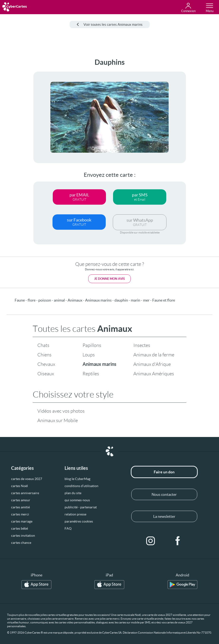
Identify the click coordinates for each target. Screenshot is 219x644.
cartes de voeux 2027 (27, 479)
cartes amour (21, 500)
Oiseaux (46, 374)
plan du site (73, 493)
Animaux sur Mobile (58, 420)
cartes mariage (22, 521)
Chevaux (46, 364)
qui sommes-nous (77, 500)
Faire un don (164, 472)
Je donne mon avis (109, 279)
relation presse (75, 514)
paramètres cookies (79, 521)
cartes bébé (20, 528)
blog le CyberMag (77, 479)
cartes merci (20, 514)
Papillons (92, 345)
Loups (89, 355)
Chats (43, 345)
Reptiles (91, 374)
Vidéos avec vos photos (61, 411)
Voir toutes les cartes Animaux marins (110, 24)
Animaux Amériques (154, 374)
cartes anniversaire (25, 493)
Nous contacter (164, 494)
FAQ (68, 528)
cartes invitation (23, 536)
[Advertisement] (16, 129)
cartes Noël (20, 486)
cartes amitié (20, 507)
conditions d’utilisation (81, 486)
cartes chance (21, 543)
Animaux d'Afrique (152, 364)
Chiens (44, 355)
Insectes (142, 345)
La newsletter (164, 516)
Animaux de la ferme (154, 355)
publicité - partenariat (81, 507)
